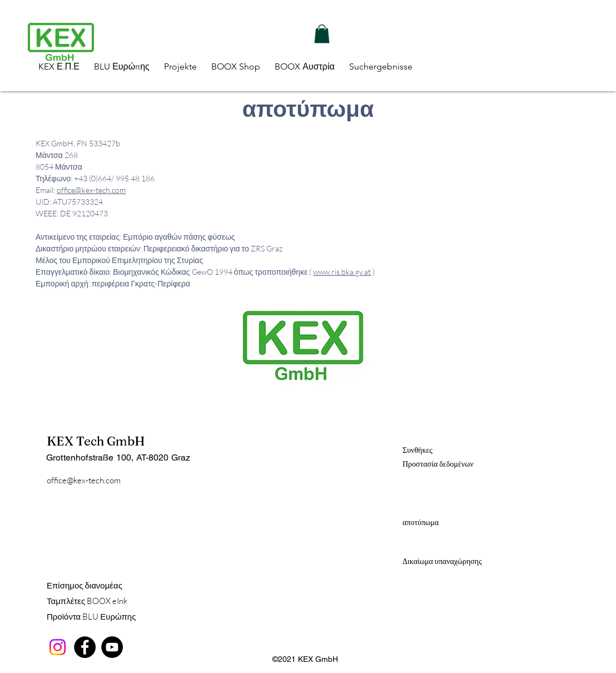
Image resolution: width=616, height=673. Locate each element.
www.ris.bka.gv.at (342, 272)
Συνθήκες (418, 450)
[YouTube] (112, 647)
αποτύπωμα (421, 522)
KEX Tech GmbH (96, 441)
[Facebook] (85, 647)
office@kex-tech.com (91, 190)
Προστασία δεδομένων (438, 464)
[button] (322, 34)
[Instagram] (58, 647)
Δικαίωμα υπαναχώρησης (442, 561)
